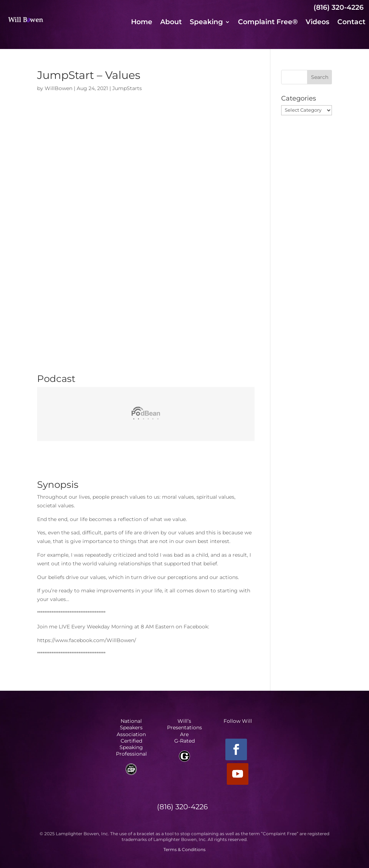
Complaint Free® (268, 23)
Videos (318, 23)
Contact (351, 23)
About (171, 23)
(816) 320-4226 (339, 7)
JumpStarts (127, 88)
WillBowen (58, 88)
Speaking (206, 23)
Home (142, 23)
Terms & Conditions (184, 849)
